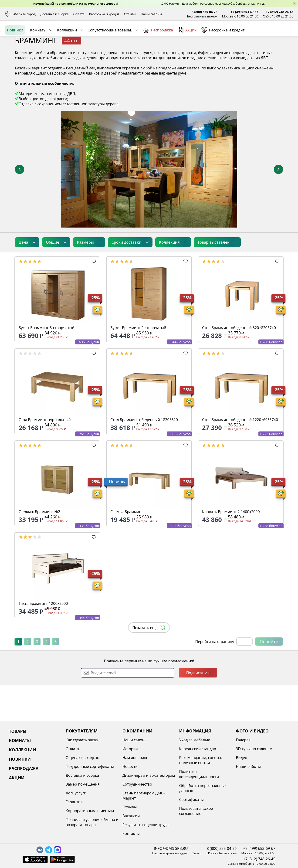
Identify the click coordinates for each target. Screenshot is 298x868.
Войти (247, 35)
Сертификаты (191, 800)
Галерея (243, 740)
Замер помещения (83, 784)
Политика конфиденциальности (199, 774)
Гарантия (74, 802)
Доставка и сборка (54, 14)
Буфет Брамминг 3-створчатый (47, 364)
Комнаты (38, 51)
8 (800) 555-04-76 (205, 12)
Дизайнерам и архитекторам (149, 775)
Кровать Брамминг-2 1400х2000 (231, 548)
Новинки (15, 51)
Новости (130, 766)
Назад (17, 62)
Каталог (65, 35)
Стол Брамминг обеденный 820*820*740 (239, 364)
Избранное (266, 35)
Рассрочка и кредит (104, 14)
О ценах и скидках (82, 758)
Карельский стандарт (199, 749)
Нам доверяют (136, 758)
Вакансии (131, 816)
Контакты (131, 834)
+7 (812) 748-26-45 (280, 12)
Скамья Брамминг (127, 548)
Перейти (269, 677)
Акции (187, 51)
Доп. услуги (76, 793)
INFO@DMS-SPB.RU (171, 848)
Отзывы (130, 14)
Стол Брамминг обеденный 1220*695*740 (240, 456)
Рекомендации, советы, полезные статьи (201, 760)
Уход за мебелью (195, 740)
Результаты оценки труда (146, 825)
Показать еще (149, 663)
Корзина (286, 35)
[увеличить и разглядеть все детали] (149, 205)
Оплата (79, 14)
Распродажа (158, 51)
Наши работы (248, 766)
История (130, 749)
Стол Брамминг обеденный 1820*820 (144, 456)
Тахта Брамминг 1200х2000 (43, 639)
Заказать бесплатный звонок (272, 51)
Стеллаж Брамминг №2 (39, 548)
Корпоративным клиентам (90, 811)
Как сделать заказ (82, 740)
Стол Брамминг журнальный (45, 456)
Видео (241, 758)
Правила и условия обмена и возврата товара (92, 822)
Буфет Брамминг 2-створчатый (138, 364)
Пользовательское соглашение (196, 811)
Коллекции (67, 51)
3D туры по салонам (254, 749)
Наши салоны (151, 14)
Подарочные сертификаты (90, 766)
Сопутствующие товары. (110, 51)
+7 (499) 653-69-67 (244, 12)
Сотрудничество (137, 784)
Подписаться (198, 709)
